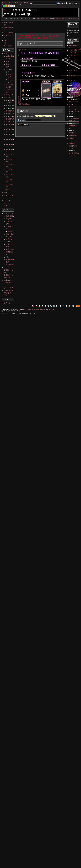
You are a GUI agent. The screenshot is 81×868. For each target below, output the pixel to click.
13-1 (8, 140)
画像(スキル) (74, 135)
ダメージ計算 (9, 288)
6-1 (7, 114)
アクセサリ (10, 221)
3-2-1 (8, 180)
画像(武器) (73, 133)
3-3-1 (8, 185)
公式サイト (8, 303)
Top (6, 10)
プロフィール (9, 95)
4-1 (7, 108)
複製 (51, 19)
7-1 (7, 116)
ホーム (6, 53)
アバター (7, 267)
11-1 (8, 129)
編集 (43, 19)
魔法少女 (9, 239)
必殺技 (10, 231)
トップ (4, 3)
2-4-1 (8, 170)
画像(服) (72, 143)
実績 (8, 67)
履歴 (8, 62)
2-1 (7, 103)
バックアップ (70, 19)
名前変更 (57, 19)
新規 (16, 3)
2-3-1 (8, 165)
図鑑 (8, 64)
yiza (19, 312)
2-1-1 (8, 155)
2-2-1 (8, 160)
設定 (6, 206)
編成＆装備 (10, 56)
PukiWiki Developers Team (34, 309)
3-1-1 (8, 175)
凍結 (47, 19)
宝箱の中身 (10, 265)
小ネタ (6, 40)
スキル (8, 226)
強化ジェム (10, 249)
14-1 (8, 145)
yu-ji (20, 311)
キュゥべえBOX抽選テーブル (8, 293)
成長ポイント (9, 280)
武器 (8, 216)
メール (6, 203)
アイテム (7, 190)
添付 (78, 19)
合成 (6, 193)
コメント (72, 88)
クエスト (7, 97)
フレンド (9, 59)
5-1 (7, 111)
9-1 (7, 122)
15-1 (8, 150)
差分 (63, 19)
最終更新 (8, 4)
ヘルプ (14, 4)
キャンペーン (9, 46)
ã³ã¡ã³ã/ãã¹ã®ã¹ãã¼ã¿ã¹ (74, 109)
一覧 (21, 3)
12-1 (8, 134)
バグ (6, 43)
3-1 (7, 106)
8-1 (7, 119)
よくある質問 (9, 33)
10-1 (8, 124)
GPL (52, 309)
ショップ (7, 200)
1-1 (7, 100)
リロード (11, 3)
